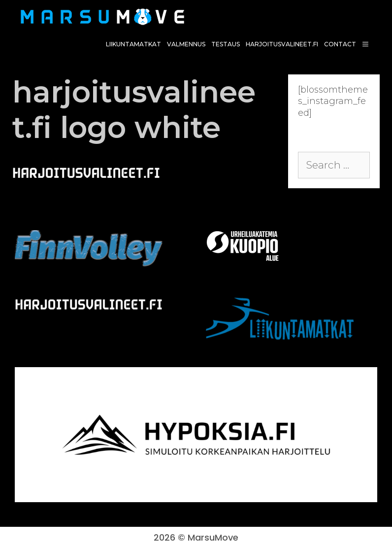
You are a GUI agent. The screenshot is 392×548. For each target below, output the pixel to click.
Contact (340, 44)
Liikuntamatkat (133, 44)
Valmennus (186, 44)
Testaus (226, 44)
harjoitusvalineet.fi (282, 44)
